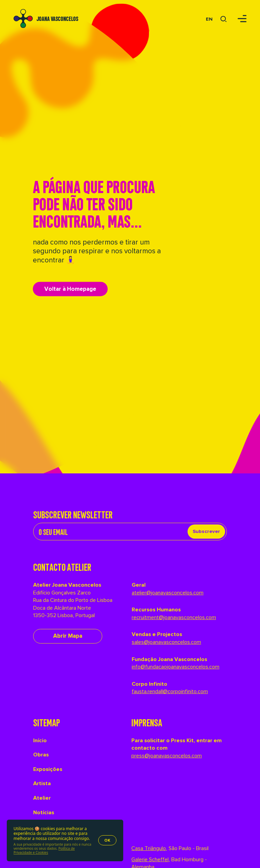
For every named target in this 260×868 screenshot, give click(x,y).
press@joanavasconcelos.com (167, 756)
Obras (41, 755)
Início (40, 741)
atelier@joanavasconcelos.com (168, 593)
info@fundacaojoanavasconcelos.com (176, 667)
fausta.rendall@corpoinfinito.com (170, 691)
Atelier (42, 798)
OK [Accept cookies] (107, 840)
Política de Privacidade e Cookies (44, 850)
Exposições (48, 769)
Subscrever (206, 531)
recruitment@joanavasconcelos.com (174, 617)
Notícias (44, 813)
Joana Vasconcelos (57, 18)
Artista (42, 783)
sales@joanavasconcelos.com (166, 642)
